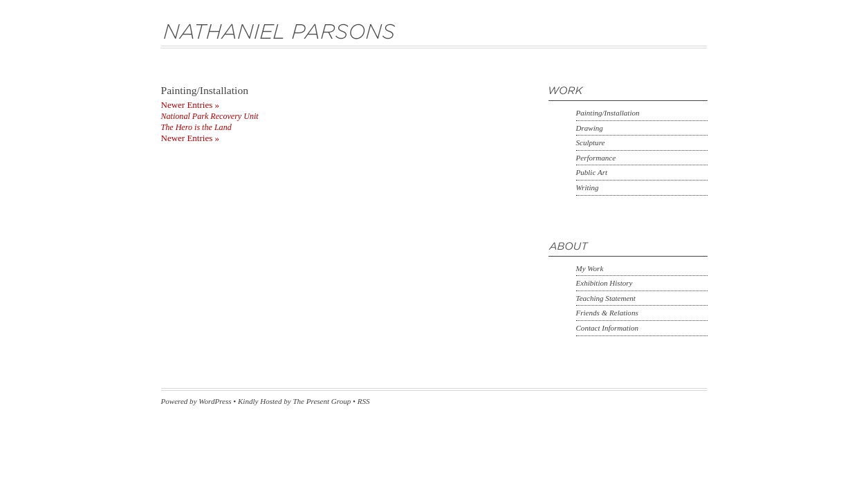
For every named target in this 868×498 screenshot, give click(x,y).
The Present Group (322, 401)
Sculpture (591, 142)
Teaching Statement (606, 298)
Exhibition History (604, 283)
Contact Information (608, 328)
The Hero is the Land (196, 127)
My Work (590, 268)
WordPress (215, 401)
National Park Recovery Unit (210, 116)
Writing (588, 187)
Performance (596, 158)
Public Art (592, 172)
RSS (364, 401)
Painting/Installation (608, 113)
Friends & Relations (607, 313)
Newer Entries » (190, 105)
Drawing (590, 128)
